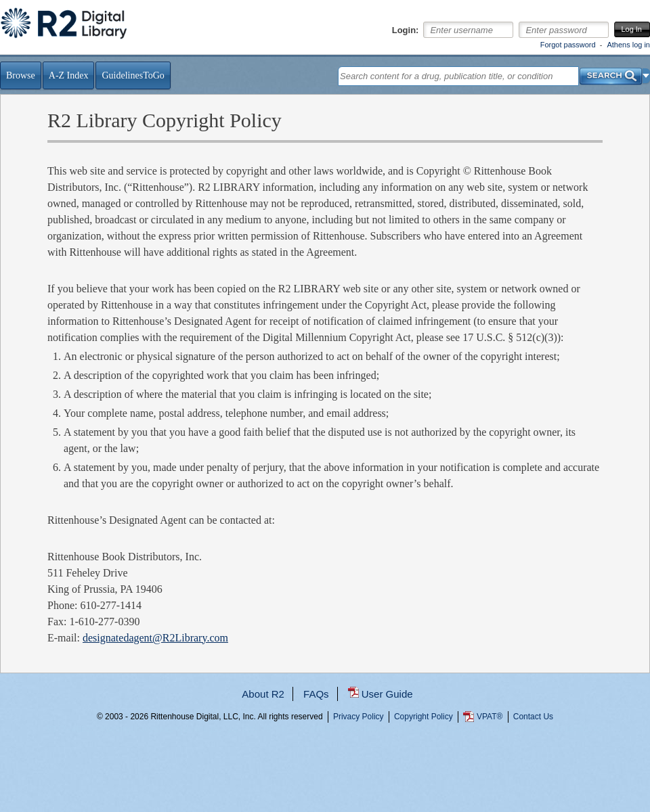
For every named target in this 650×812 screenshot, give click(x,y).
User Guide (387, 694)
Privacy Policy (359, 717)
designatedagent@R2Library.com (155, 638)
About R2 (263, 694)
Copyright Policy (424, 717)
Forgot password (568, 45)
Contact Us (533, 717)
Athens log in (628, 45)
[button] (646, 76)
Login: (406, 30)
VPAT (490, 717)
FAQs (316, 694)
